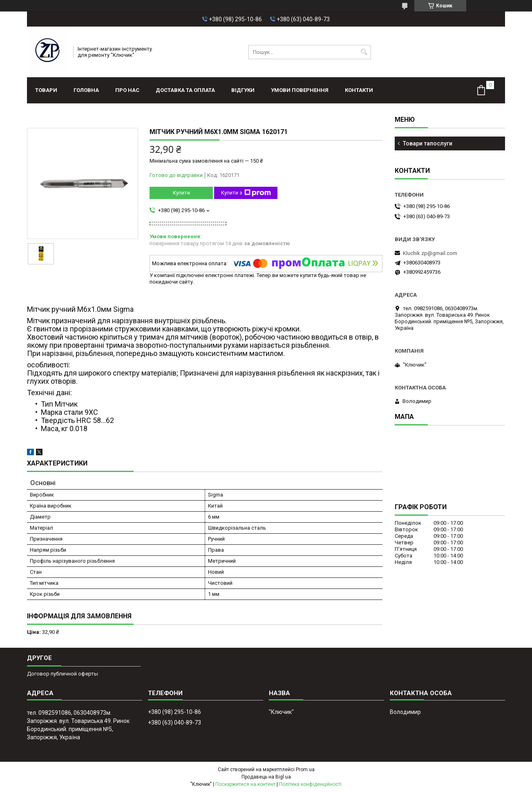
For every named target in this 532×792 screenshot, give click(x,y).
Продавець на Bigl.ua (266, 777)
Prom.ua (305, 770)
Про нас (127, 90)
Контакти (359, 90)
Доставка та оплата (185, 90)
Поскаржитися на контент (245, 784)
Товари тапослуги (428, 143)
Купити (181, 193)
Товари (46, 90)
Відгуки (243, 90)
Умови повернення (300, 90)
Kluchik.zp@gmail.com (430, 253)
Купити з (246, 193)
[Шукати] (364, 52)
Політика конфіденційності (310, 784)
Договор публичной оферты (63, 674)
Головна (86, 90)
